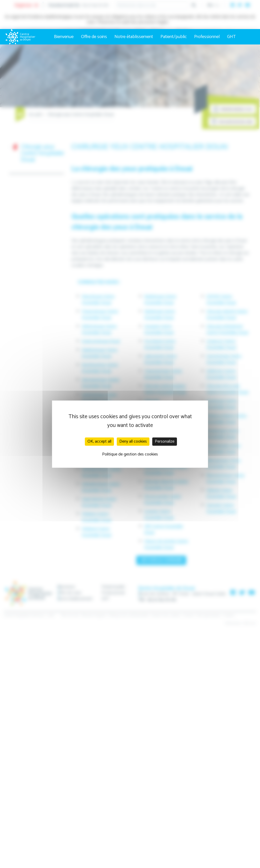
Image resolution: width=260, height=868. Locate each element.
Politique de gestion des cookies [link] (130, 454)
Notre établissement (134, 37)
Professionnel (207, 37)
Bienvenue (64, 37)
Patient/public (174, 37)
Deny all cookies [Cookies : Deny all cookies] (133, 441)
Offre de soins (94, 37)
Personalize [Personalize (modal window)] (165, 441)
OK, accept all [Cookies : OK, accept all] (99, 441)
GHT (231, 37)
